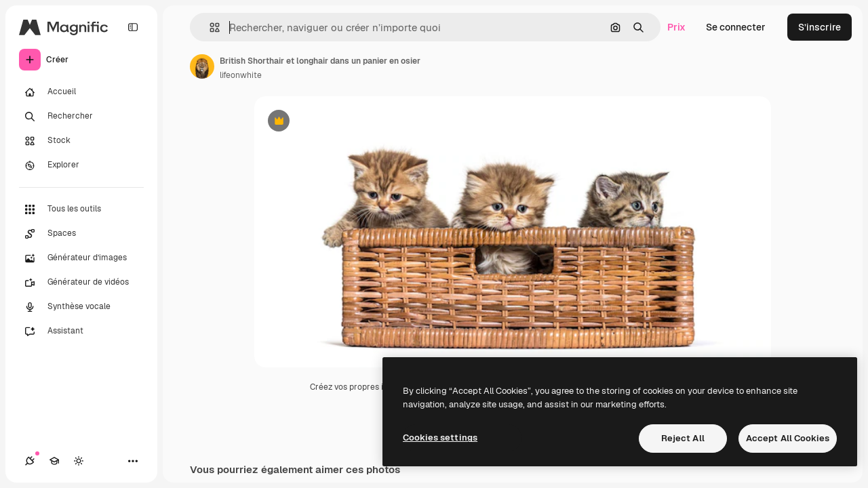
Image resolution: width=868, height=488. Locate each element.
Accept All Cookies (788, 438)
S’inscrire (820, 27)
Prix (676, 27)
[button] (209, 27)
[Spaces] (81, 234)
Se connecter (736, 27)
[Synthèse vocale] (81, 307)
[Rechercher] (81, 117)
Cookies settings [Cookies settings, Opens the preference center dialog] (440, 438)
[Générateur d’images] (81, 258)
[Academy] (54, 461)
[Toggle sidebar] (133, 27)
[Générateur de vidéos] (81, 283)
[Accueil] (81, 92)
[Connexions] (30, 461)
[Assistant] (81, 331)
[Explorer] (81, 165)
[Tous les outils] (81, 209)
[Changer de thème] (79, 461)
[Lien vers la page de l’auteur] (202, 66)
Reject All (683, 438)
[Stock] (81, 141)
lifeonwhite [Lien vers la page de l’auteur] (241, 75)
